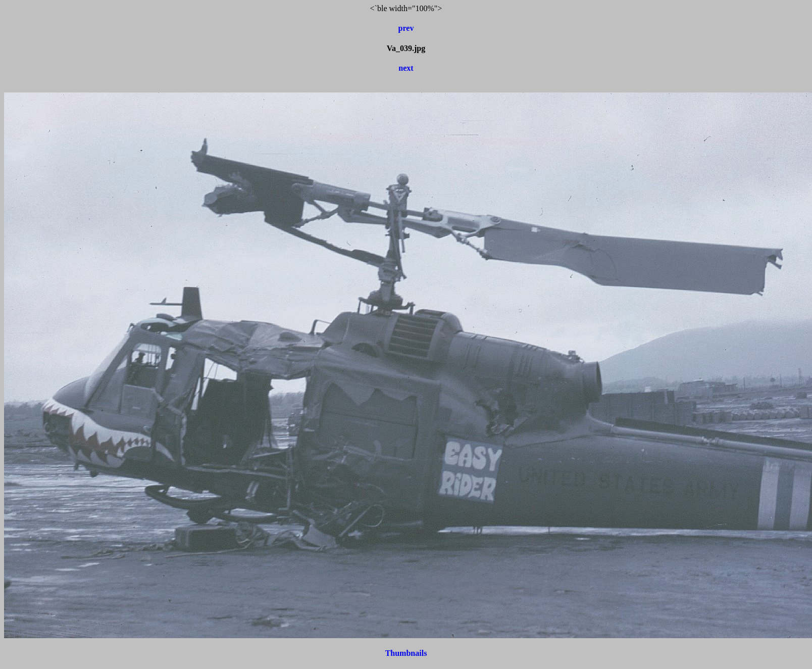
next (406, 68)
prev (406, 28)
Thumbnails (406, 653)
